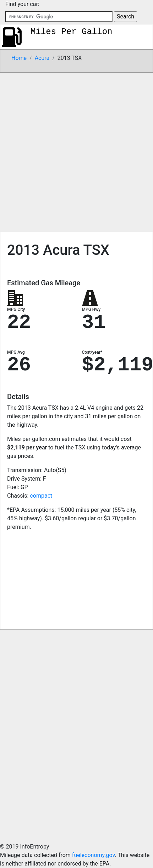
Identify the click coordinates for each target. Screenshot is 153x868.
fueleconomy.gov (94, 855)
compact (41, 496)
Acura (42, 58)
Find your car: (22, 4)
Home (19, 58)
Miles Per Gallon (71, 32)
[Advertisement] (76, 152)
